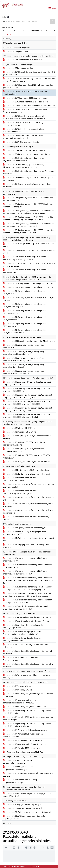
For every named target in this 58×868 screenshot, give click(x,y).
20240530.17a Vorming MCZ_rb (17, 690)
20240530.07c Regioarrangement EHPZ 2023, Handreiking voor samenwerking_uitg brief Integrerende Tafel (28, 218)
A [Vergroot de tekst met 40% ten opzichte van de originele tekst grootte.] (11, 35)
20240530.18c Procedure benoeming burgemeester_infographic (20, 781)
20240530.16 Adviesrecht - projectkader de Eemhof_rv (27, 617)
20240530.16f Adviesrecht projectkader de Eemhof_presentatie (22, 659)
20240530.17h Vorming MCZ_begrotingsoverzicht (25, 730)
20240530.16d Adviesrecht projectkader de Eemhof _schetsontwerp (26, 646)
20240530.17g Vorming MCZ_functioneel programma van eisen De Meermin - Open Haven (28, 725)
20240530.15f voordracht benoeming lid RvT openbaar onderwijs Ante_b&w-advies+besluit (27, 608)
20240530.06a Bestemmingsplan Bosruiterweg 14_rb (26, 154)
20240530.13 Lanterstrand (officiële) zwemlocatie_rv (26, 470)
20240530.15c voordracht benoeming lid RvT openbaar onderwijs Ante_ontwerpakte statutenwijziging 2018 (27, 588)
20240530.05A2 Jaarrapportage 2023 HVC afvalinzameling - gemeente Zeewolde (29, 86)
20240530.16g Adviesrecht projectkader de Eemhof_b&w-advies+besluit (28, 665)
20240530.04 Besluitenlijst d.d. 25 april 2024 (23, 60)
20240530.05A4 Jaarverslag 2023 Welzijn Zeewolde (25, 98)
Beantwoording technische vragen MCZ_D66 (23, 752)
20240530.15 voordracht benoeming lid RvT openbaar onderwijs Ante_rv (27, 560)
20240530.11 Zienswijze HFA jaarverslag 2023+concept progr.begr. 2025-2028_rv (27, 383)
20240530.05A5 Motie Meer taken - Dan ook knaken (26, 102)
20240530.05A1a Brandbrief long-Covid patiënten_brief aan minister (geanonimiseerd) (29, 80)
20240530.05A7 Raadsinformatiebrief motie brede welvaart (29, 106)
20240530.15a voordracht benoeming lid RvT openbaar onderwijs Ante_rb (27, 566)
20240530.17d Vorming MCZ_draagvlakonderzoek (25, 707)
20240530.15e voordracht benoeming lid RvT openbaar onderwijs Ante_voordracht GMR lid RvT (27, 601)
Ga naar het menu (1, 1)
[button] (53, 21)
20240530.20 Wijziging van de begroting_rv (22, 804)
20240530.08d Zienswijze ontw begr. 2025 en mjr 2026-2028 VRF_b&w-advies (29, 271)
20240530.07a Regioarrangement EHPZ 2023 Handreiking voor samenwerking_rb (28, 205)
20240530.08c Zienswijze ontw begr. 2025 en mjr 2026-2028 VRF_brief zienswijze (29, 265)
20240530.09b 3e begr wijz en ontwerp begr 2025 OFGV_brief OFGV (25, 292)
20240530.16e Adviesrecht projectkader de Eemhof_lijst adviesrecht (27, 652)
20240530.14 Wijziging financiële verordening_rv (24, 528)
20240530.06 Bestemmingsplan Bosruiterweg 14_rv (26, 150)
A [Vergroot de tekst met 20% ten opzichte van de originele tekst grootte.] (7, 35)
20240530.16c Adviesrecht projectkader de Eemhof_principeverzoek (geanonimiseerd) (22, 633)
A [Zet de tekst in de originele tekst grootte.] (3, 35)
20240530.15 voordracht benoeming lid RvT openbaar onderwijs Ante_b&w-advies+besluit (27, 573)
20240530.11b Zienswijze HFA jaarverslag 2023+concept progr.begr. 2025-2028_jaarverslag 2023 (27, 396)
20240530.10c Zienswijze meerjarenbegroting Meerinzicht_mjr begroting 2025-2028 (23, 359)
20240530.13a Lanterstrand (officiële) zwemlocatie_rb (27, 474)
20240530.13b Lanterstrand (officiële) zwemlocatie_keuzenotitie (20, 479)
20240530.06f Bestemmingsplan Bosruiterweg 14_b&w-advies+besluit (27, 185)
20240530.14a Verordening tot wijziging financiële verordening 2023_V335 (25, 533)
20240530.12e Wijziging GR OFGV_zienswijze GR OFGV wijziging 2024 (26, 457)
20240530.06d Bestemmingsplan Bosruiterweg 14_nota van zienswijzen (29, 172)
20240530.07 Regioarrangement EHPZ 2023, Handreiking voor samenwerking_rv (28, 199)
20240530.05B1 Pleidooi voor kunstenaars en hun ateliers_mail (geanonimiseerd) (25, 137)
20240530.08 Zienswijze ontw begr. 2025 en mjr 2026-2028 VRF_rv (28, 245)
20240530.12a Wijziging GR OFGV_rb (19, 432)
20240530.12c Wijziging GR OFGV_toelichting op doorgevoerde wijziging (24, 444)
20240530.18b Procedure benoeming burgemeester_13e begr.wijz (28, 775)
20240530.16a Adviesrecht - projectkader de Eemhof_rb (27, 621)
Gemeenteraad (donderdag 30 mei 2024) (27, 31)
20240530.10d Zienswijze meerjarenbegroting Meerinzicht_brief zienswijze (23, 366)
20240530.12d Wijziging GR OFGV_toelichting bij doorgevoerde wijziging (24, 450)
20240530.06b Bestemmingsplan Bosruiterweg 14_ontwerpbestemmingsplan (24, 159)
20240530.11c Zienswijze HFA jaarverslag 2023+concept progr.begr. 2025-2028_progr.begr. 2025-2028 (27, 403)
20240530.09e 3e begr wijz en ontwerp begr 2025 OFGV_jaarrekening (25, 312)
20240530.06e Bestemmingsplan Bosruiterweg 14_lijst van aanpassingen (28, 179)
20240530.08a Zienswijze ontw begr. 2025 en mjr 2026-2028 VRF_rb (29, 252)
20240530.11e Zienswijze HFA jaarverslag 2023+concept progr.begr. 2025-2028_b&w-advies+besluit (27, 416)
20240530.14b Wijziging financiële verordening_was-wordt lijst (28, 539)
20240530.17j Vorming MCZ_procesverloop (22, 740)
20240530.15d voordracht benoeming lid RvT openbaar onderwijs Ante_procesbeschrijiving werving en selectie (27, 595)
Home (5, 31)
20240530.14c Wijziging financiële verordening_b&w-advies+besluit (26, 546)
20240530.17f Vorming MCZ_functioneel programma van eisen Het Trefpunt (28, 718)
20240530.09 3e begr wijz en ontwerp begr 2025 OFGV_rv (28, 283)
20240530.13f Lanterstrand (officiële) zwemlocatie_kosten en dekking (28, 505)
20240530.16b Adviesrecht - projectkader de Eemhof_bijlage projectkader (23, 626)
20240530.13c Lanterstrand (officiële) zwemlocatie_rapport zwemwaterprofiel (29, 486)
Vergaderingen (12, 31)
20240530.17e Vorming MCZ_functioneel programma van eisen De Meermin (28, 712)
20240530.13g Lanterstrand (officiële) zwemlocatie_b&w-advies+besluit (28, 512)
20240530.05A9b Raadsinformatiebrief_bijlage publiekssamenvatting (23, 130)
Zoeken (4, 17)
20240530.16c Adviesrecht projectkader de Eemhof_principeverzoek (22, 639)
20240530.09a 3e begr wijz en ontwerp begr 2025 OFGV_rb (28, 287)
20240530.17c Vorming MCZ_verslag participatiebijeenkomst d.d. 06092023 (19, 701)
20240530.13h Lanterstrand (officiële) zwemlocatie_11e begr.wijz (27, 518)
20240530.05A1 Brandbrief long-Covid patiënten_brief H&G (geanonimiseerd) (29, 73)
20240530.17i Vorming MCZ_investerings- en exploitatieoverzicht (23, 735)
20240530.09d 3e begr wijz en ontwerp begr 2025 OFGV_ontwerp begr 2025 (25, 305)
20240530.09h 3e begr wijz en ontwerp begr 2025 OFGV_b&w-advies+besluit (25, 331)
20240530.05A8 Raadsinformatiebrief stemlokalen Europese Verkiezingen (25, 111)
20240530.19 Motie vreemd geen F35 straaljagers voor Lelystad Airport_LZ (27, 795)
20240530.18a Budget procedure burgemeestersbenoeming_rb (18, 768)
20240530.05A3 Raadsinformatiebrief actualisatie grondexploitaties (25, 93)
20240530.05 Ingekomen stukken (18, 68)
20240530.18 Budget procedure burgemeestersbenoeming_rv (18, 762)
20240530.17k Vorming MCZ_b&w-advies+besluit (24, 744)
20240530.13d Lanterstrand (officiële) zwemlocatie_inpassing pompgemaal (20, 492)
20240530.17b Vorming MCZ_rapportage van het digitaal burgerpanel (28, 695)
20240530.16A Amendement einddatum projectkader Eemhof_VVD (26, 676)
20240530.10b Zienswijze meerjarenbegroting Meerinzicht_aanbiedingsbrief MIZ (23, 353)
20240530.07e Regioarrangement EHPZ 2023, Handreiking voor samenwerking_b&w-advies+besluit (28, 231)
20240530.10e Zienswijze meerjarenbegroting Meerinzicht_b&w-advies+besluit (23, 372)
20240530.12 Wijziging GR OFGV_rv (19, 428)
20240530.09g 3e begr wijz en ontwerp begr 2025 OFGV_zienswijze (25, 325)
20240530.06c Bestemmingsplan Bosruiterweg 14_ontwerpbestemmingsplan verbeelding (24, 166)
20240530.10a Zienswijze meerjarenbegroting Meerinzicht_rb (23, 346)
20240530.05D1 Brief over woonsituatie (21, 142)
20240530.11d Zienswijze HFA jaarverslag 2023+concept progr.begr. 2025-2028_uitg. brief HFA (27, 409)
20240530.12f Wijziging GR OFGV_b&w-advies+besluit (26, 462)
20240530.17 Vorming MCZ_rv (17, 686)
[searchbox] (25, 21)
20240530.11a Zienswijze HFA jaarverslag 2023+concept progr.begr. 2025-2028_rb (27, 390)
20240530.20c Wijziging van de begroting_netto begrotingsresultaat (24, 817)
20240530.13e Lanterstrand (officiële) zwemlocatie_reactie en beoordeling (28, 499)
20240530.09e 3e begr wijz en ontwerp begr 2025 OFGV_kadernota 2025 (25, 318)
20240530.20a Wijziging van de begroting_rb (23, 808)
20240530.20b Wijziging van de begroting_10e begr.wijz (27, 812)
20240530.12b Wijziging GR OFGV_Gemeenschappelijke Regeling (27, 437)
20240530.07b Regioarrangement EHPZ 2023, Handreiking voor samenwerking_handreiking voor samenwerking (28, 212)
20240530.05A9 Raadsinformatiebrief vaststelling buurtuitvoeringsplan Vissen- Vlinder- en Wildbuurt (25, 117)
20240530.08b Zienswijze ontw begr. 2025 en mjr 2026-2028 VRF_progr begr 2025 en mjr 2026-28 (29, 258)
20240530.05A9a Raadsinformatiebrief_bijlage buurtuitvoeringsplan (23, 124)
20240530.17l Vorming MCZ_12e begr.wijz (22, 748)
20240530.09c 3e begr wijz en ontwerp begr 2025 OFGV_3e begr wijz (28, 299)
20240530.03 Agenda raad (15, 51)
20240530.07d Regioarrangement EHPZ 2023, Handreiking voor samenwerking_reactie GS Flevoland (28, 225)
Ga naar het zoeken (0, 1)
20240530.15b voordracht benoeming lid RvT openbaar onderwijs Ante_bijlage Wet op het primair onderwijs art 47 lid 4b (28, 580)
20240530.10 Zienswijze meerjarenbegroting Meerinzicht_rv (29, 341)
